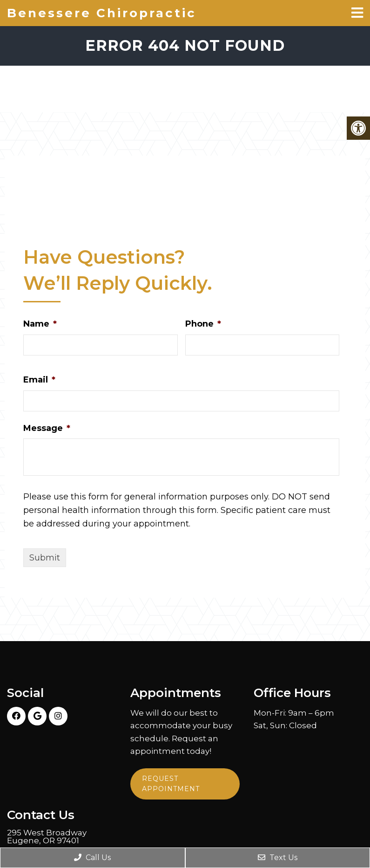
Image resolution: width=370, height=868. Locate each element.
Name (40, 324)
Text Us (278, 858)
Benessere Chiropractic (102, 13)
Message (47, 428)
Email (39, 380)
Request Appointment (171, 784)
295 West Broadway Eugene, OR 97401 (47, 837)
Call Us (92, 858)
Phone (203, 324)
